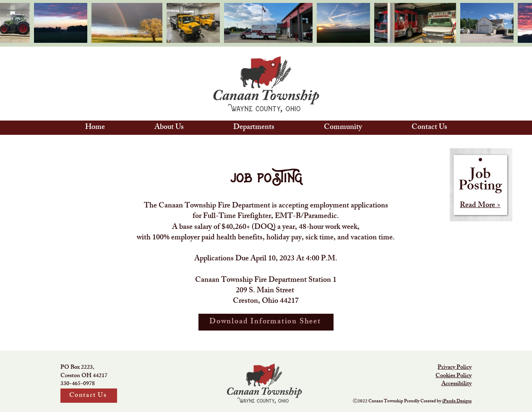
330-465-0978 (78, 384)
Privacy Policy (455, 368)
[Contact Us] (89, 396)
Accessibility (456, 384)
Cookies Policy (454, 376)
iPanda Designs (457, 402)
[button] (169, 128)
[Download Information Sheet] (266, 322)
